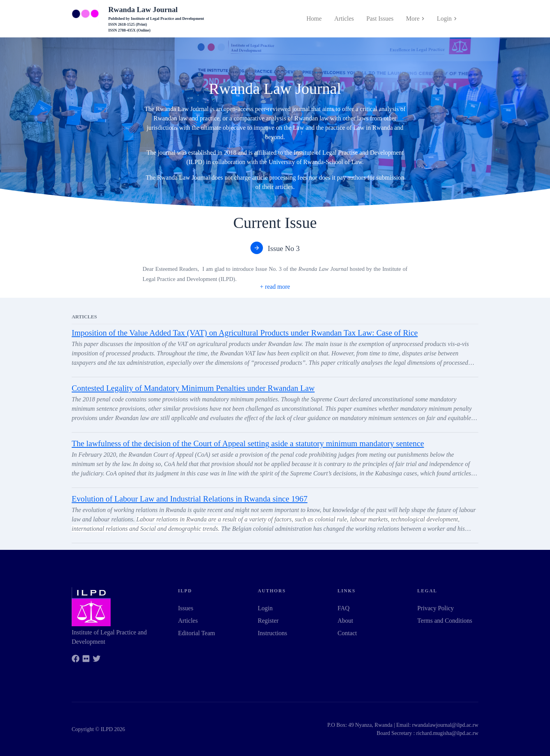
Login (265, 608)
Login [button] (447, 19)
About (346, 621)
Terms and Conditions (445, 621)
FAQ (344, 608)
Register (268, 621)
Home (314, 19)
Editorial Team (197, 633)
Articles (344, 19)
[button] (275, 287)
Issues (186, 608)
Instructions (273, 633)
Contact (347, 633)
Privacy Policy (435, 608)
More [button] (415, 19)
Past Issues (380, 19)
